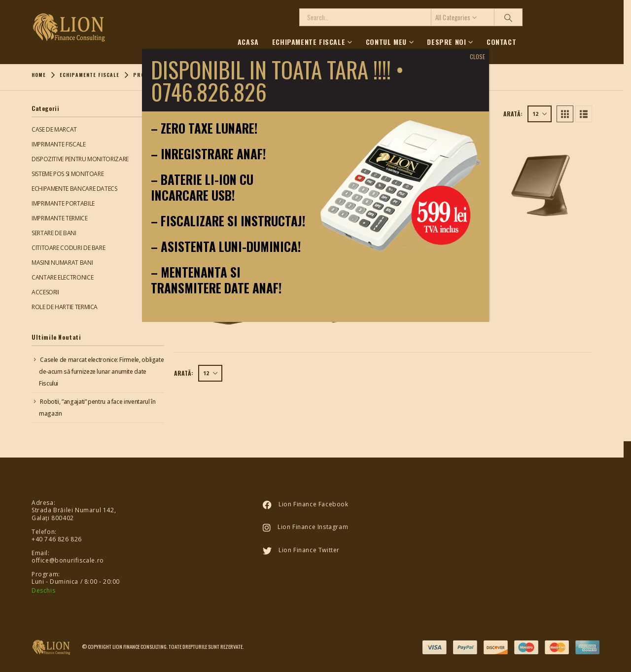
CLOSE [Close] (477, 56)
